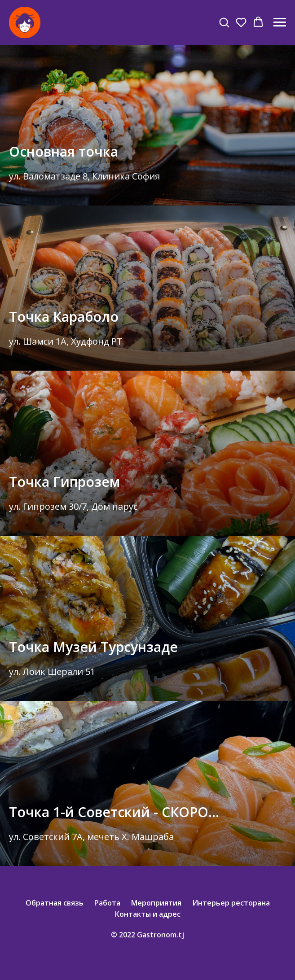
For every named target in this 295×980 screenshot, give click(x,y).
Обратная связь (55, 903)
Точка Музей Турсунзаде (93, 647)
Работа (107, 903)
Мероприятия (156, 903)
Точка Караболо (64, 317)
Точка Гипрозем (64, 482)
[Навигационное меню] (280, 22)
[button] (224, 22)
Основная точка (64, 151)
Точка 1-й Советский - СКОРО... (114, 812)
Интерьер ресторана (231, 903)
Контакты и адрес (148, 914)
